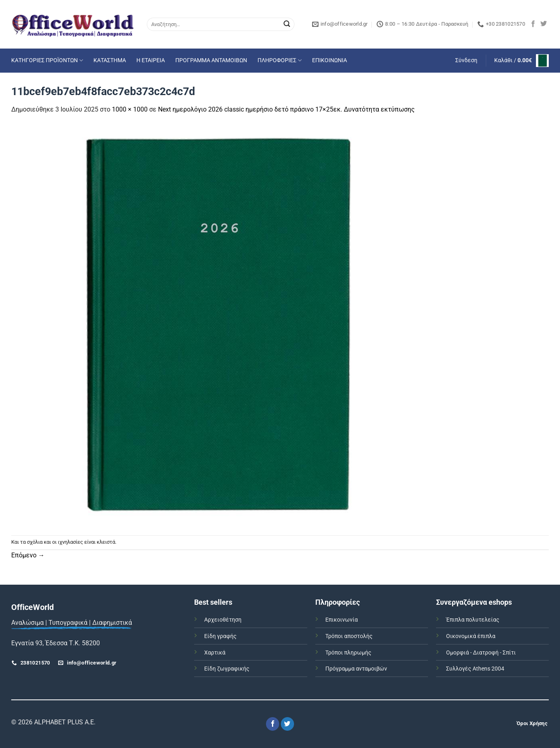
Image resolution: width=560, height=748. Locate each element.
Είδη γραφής (220, 636)
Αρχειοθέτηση (223, 620)
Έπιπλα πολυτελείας (473, 620)
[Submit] (287, 24)
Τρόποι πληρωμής (348, 653)
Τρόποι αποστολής (349, 636)
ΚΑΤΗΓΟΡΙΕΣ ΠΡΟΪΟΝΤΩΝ (47, 60)
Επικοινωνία (342, 620)
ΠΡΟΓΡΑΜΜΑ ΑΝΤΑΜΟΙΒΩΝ (211, 60)
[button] (466, 61)
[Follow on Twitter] (544, 24)
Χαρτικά (215, 653)
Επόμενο (28, 555)
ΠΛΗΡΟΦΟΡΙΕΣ (280, 60)
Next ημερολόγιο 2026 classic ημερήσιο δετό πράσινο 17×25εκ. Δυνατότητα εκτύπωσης (286, 109)
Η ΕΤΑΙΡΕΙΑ (151, 60)
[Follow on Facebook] (533, 24)
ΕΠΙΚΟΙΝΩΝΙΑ (330, 60)
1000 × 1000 (130, 109)
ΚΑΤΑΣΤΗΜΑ (110, 60)
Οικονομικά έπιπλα (471, 636)
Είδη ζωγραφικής (227, 669)
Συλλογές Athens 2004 (475, 669)
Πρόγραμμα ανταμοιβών (356, 669)
